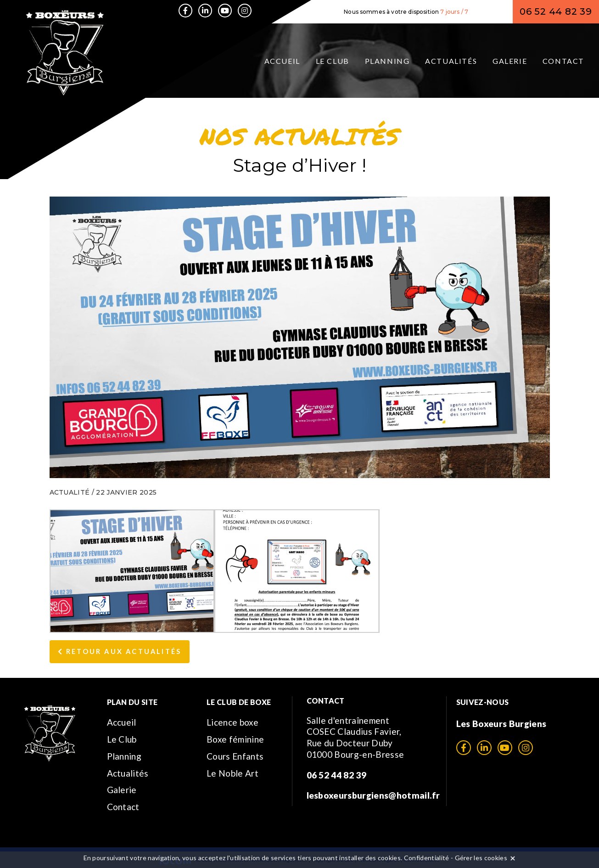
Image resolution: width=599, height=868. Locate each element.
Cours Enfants (235, 756)
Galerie (510, 61)
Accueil (282, 61)
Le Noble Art (232, 773)
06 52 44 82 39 (556, 11)
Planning (387, 61)
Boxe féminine (235, 739)
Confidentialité (427, 858)
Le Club (333, 61)
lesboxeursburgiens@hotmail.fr (373, 795)
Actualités (451, 61)
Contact (563, 61)
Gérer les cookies (481, 858)
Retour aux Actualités (120, 651)
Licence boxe (232, 722)
